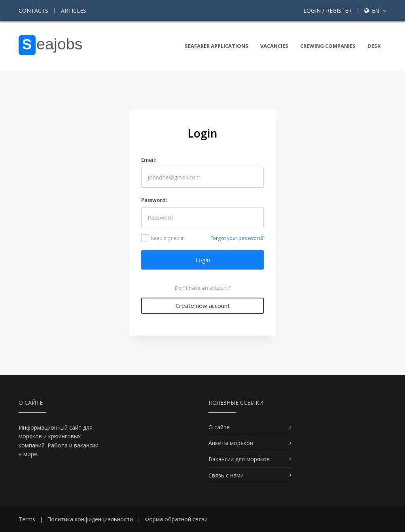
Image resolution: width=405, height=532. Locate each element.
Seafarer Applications (217, 46)
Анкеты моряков (231, 443)
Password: (154, 200)
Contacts (33, 10)
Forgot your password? (237, 238)
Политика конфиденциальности (90, 519)
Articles (74, 10)
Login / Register (327, 10)
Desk (374, 46)
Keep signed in (163, 238)
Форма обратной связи (176, 519)
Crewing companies (328, 46)
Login (203, 260)
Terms (27, 519)
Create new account (203, 306)
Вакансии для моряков (239, 459)
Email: (149, 160)
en (375, 10)
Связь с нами (226, 475)
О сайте (219, 427)
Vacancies (274, 46)
